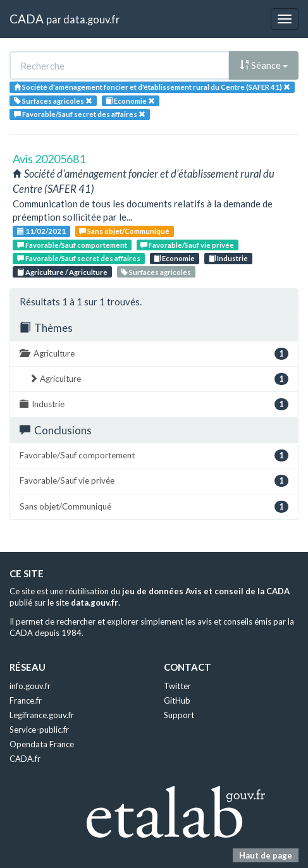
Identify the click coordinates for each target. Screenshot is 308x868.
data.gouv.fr (91, 19)
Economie (174, 258)
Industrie (228, 258)
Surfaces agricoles (156, 272)
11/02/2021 (41, 231)
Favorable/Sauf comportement (72, 245)
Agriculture (154, 354)
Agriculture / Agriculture (62, 272)
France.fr (26, 700)
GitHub (177, 700)
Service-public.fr (39, 730)
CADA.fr (25, 759)
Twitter (177, 686)
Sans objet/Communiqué (124, 231)
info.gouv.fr (30, 686)
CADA (27, 19)
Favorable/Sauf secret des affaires (79, 258)
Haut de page (266, 855)
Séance (264, 65)
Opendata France (42, 744)
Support (179, 715)
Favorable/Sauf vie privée (187, 245)
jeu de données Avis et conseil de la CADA (206, 591)
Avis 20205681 (49, 159)
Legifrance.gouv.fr (42, 715)
